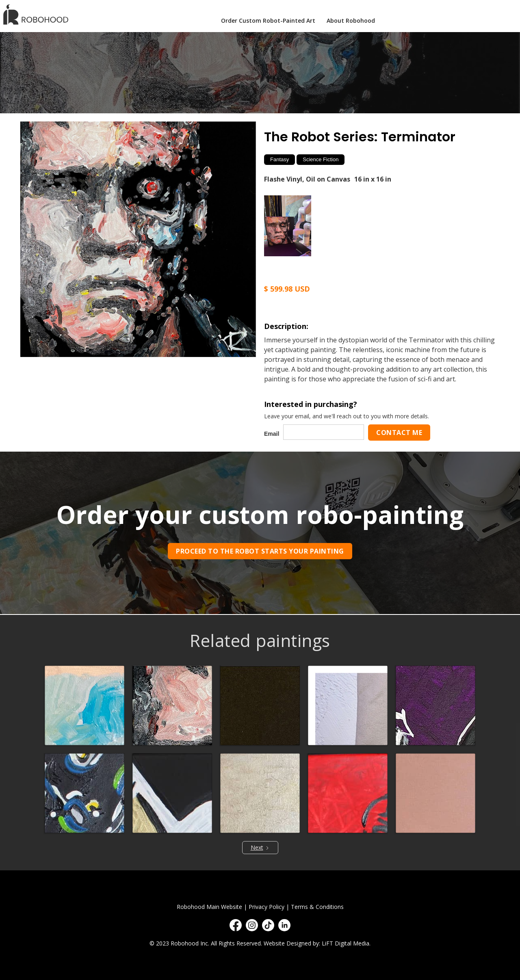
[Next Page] (260, 848)
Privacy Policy (266, 907)
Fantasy (279, 159)
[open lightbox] (138, 239)
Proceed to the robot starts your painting (260, 551)
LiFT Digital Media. (346, 943)
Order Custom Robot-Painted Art (268, 21)
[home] (38, 14)
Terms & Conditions (317, 907)
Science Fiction (321, 159)
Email (272, 434)
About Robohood (351, 21)
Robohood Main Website (209, 907)
